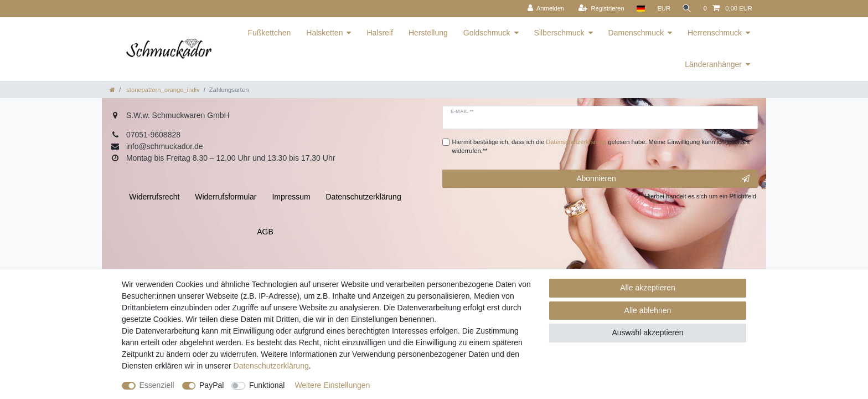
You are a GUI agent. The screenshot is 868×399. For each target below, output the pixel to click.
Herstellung (428, 33)
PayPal (211, 385)
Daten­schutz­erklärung (271, 366)
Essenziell (157, 385)
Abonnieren (663, 179)
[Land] (639, 9)
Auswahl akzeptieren (647, 332)
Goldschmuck (487, 33)
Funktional (267, 385)
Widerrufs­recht (154, 197)
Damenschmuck (636, 33)
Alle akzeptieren (648, 288)
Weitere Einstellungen (332, 385)
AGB (265, 232)
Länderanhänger (713, 64)
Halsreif (379, 33)
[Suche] (686, 9)
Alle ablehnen (648, 310)
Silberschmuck (559, 33)
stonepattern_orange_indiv (162, 90)
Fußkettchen (269, 33)
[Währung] (663, 9)
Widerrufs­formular (226, 197)
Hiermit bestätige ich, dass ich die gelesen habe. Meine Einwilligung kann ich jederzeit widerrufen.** (601, 147)
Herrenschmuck (715, 33)
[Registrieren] (600, 9)
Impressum (291, 197)
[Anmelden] (544, 9)
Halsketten (324, 33)
